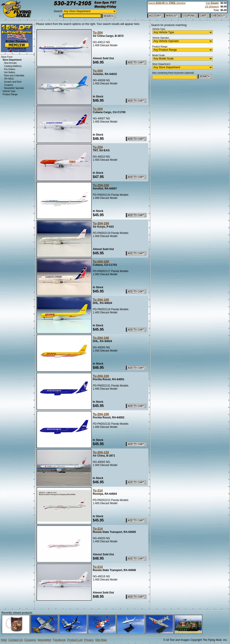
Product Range (10, 94)
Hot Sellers (10, 72)
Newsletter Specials (14, 88)
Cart (212, 3)
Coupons (9, 85)
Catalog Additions (13, 66)
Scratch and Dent (13, 82)
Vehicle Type (9, 91)
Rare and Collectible (14, 76)
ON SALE (9, 79)
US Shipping (212, 7)
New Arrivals (10, 63)
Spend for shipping (167, 3)
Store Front (7, 57)
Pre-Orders (10, 69)
